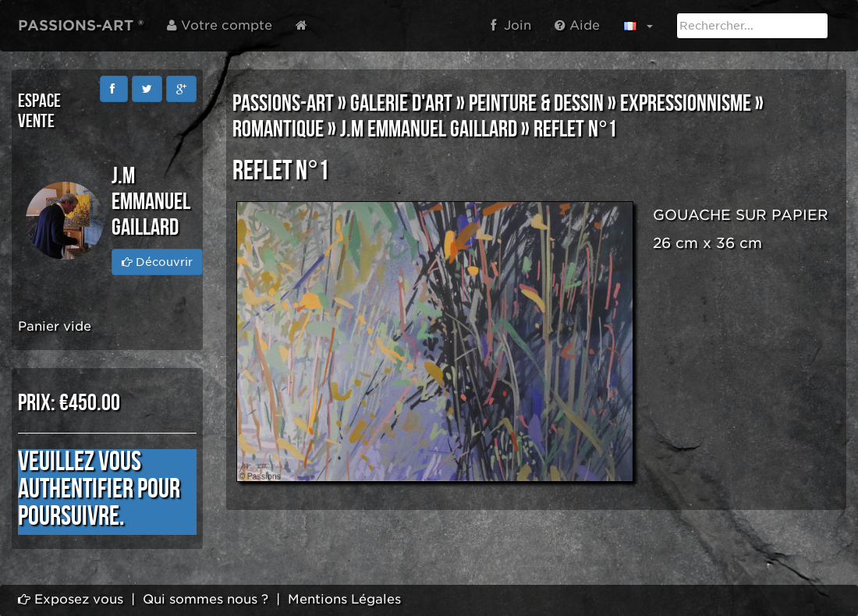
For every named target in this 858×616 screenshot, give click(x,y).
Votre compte (220, 25)
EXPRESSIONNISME (686, 104)
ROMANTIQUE (278, 129)
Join (511, 25)
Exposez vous (71, 599)
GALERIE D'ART (401, 104)
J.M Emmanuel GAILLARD (429, 129)
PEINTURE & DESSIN (536, 104)
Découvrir (157, 262)
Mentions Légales (344, 599)
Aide (577, 25)
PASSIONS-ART (283, 104)
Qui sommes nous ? (206, 599)
